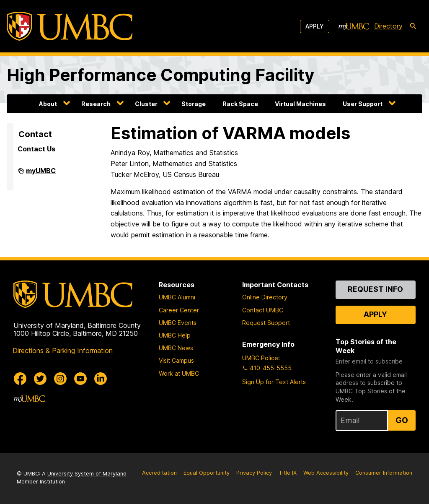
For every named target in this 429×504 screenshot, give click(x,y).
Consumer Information (384, 473)
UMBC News (176, 348)
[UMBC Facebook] (20, 379)
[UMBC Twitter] (40, 379)
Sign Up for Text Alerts (274, 382)
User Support (363, 104)
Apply (315, 26)
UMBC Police (260, 358)
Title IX (288, 473)
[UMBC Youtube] (80, 379)
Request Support (266, 323)
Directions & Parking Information (63, 351)
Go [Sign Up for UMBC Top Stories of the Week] (402, 420)
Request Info (375, 289)
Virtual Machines (300, 104)
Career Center (179, 310)
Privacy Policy (254, 473)
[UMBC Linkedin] (101, 379)
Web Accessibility (326, 473)
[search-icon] (413, 26)
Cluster (146, 104)
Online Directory (265, 297)
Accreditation (159, 473)
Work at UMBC (179, 373)
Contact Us (36, 149)
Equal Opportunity (207, 473)
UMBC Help (175, 335)
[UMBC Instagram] (60, 379)
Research (96, 104)
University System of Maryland (87, 474)
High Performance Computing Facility (160, 75)
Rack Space (240, 104)
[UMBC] (70, 26)
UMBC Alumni (177, 297)
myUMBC (41, 174)
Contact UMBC (263, 310)
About (48, 104)
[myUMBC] (354, 26)
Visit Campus (176, 360)
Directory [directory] (388, 26)
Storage (194, 104)
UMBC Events (178, 323)
